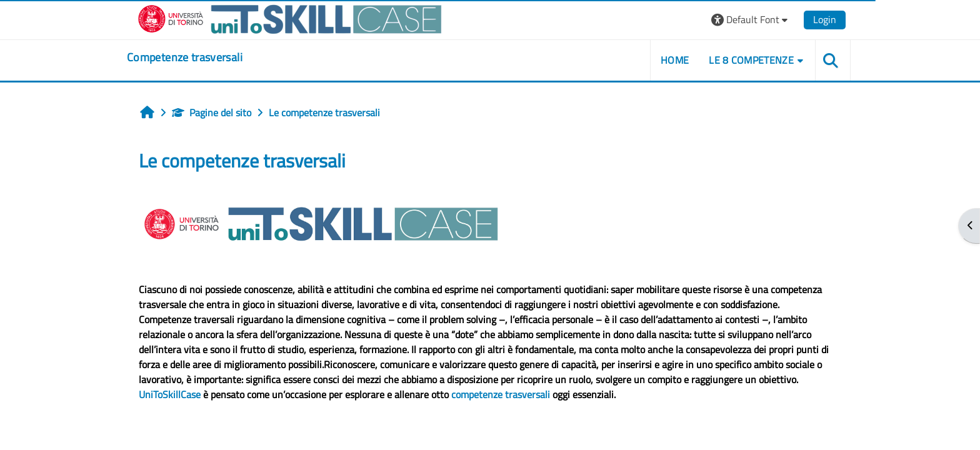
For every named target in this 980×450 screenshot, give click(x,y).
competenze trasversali (501, 394)
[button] (751, 20)
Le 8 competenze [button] (751, 60)
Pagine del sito (212, 112)
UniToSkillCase (170, 394)
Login (825, 19)
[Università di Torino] (290, 18)
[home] (185, 57)
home (675, 60)
